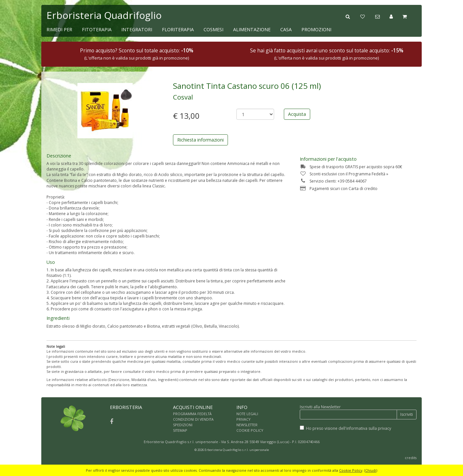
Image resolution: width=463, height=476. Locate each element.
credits (411, 458)
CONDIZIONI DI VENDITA (193, 419)
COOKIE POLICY (250, 430)
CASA (286, 29)
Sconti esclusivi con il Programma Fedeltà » (344, 174)
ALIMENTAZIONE (252, 29)
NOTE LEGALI (247, 414)
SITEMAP (180, 430)
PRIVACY (244, 419)
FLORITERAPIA (178, 29)
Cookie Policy (351, 470)
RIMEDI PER (59, 29)
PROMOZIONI (316, 29)
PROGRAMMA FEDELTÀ (192, 414)
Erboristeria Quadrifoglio (104, 15)
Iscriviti (407, 414)
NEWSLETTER (247, 425)
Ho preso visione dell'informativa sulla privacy (349, 428)
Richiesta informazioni (200, 140)
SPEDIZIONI (183, 425)
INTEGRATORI (137, 29)
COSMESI (213, 29)
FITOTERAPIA (97, 29)
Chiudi (371, 470)
